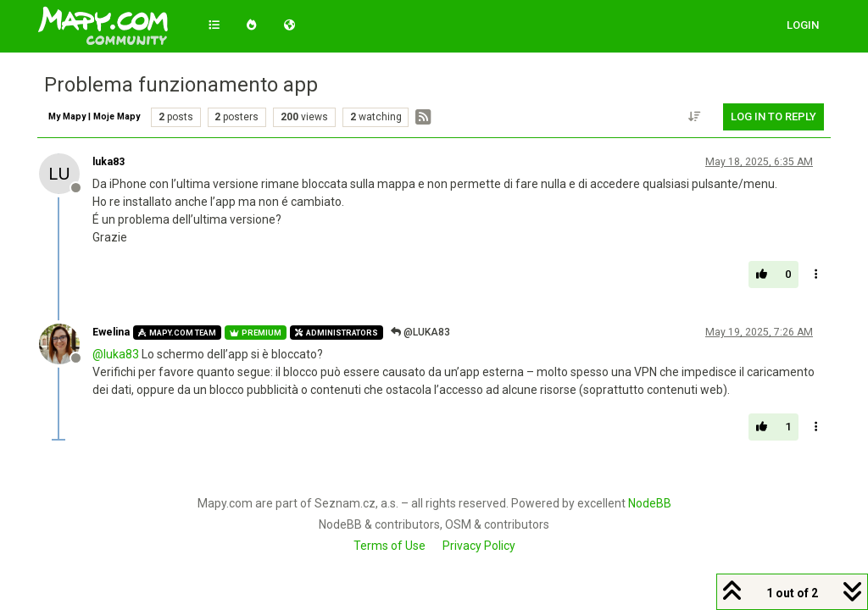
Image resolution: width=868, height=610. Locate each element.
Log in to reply (773, 116)
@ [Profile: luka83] (116, 354)
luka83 (108, 162)
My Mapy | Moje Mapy (94, 116)
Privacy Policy (479, 546)
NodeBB (650, 503)
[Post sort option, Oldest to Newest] (695, 117)
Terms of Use (389, 546)
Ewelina (111, 332)
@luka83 (420, 332)
